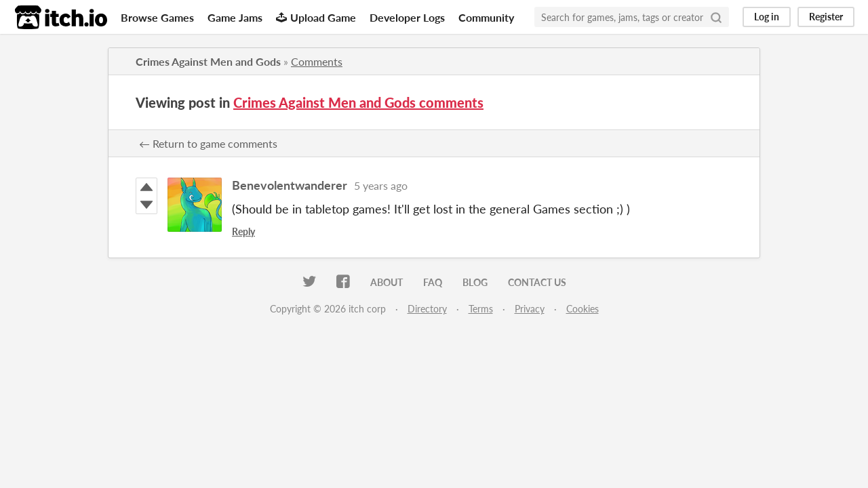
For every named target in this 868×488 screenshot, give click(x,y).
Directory (427, 309)
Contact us (537, 282)
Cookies (583, 309)
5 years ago (381, 185)
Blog (475, 282)
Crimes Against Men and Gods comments (358, 102)
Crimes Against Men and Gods (208, 61)
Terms (481, 309)
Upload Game (316, 17)
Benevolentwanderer (290, 185)
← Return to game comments (208, 143)
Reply (243, 231)
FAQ (433, 282)
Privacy (530, 309)
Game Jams (235, 17)
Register (826, 17)
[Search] (716, 17)
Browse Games (157, 17)
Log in (767, 17)
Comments (317, 61)
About (387, 282)
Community (486, 17)
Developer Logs (407, 17)
